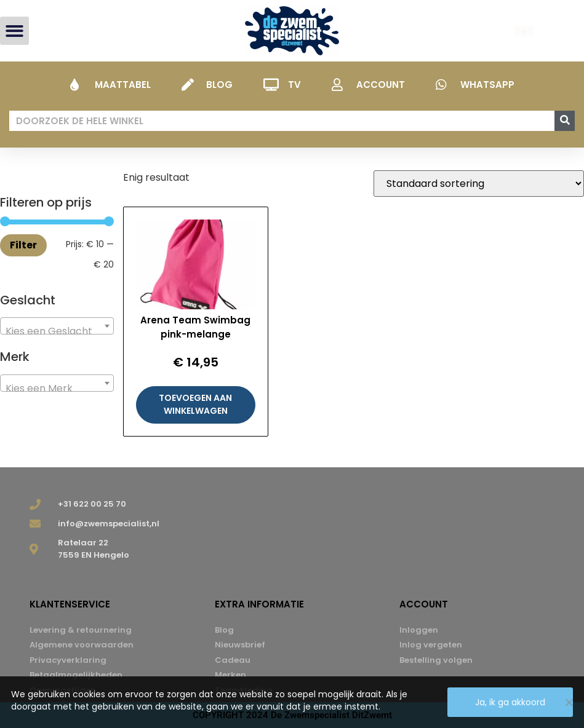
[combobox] (57, 326)
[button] (14, 31)
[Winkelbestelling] (479, 184)
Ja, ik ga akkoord (510, 702)
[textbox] (57, 331)
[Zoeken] (565, 121)
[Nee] (569, 702)
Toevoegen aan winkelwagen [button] (195, 404)
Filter (23, 245)
